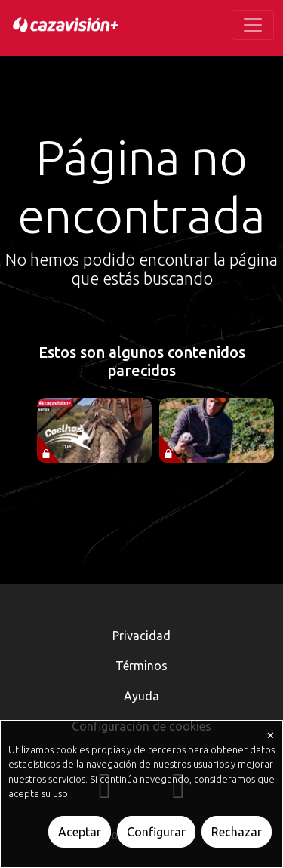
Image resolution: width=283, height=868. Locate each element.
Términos (141, 666)
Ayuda (141, 696)
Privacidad (141, 636)
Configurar (156, 832)
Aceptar (80, 832)
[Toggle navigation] (253, 25)
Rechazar (237, 832)
